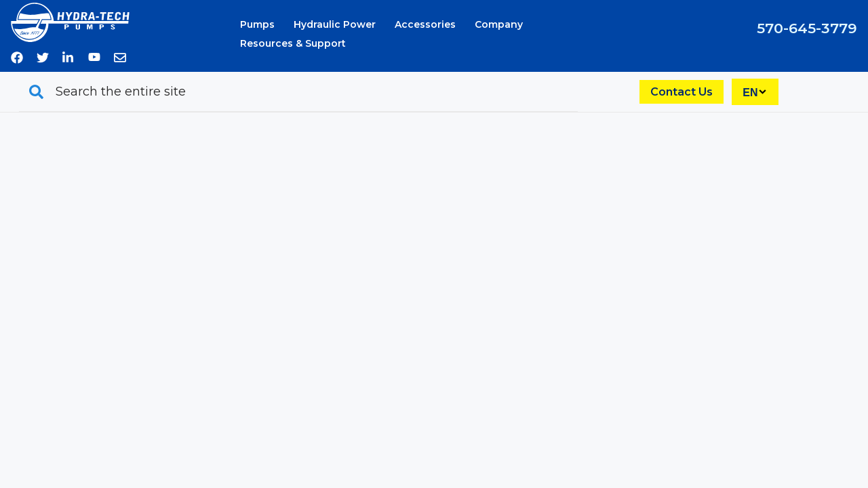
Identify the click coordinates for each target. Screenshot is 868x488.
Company (499, 24)
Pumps (257, 24)
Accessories (425, 24)
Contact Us (682, 92)
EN (750, 93)
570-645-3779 (807, 28)
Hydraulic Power (335, 24)
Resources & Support (293, 43)
